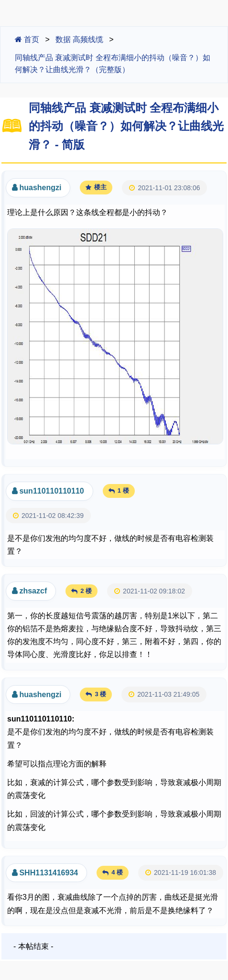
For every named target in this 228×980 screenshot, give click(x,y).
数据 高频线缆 (79, 39)
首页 (27, 39)
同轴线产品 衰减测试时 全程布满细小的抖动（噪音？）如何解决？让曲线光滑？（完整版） (113, 64)
